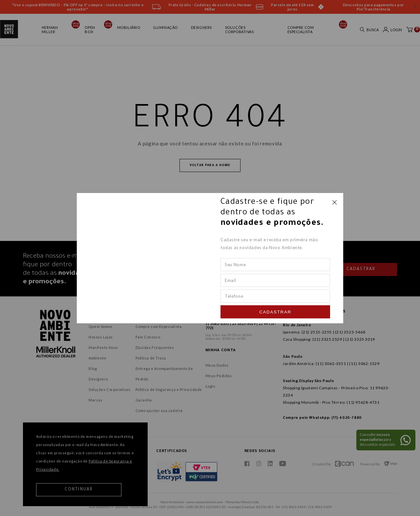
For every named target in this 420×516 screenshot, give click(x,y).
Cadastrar (275, 312)
